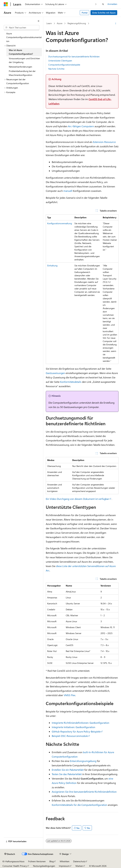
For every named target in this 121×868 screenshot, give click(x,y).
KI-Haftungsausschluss (13, 861)
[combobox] (22, 28)
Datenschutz (79, 861)
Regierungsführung (77, 23)
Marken (79, 866)
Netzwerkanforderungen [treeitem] (20, 67)
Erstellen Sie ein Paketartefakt (68, 770)
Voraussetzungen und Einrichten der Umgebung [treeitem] (24, 60)
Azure (60, 23)
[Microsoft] (6, 4)
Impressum (64, 866)
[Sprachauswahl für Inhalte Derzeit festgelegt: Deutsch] (10, 854)
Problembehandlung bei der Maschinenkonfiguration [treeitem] (22, 73)
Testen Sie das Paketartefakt (67, 774)
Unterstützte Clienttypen (60, 61)
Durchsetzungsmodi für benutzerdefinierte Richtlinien (74, 56)
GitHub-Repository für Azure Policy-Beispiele (76, 731)
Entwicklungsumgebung (83, 761)
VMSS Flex (69, 695)
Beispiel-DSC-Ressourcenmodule (70, 736)
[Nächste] (96, 4)
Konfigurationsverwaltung (60, 223)
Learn (49, 23)
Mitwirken (65, 861)
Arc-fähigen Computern (81, 126)
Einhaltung (52, 265)
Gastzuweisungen (55, 373)
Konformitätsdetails (71, 382)
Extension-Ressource (104, 142)
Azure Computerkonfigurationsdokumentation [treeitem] (24, 37)
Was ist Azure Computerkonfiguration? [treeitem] (21, 52)
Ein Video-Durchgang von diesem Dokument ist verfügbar (77, 499)
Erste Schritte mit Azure (104, 13)
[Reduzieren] (39, 21)
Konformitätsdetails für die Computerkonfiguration (79, 805)
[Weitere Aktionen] (116, 24)
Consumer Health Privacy (15, 866)
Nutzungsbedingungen (44, 866)
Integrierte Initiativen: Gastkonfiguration (73, 727)
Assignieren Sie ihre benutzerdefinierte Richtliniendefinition (84, 792)
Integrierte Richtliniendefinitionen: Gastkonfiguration (80, 723)
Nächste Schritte (56, 69)
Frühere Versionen (37, 861)
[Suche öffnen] (103, 4)
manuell (68, 191)
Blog (52, 861)
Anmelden (112, 4)
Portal (85, 13)
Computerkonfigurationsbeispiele (64, 65)
